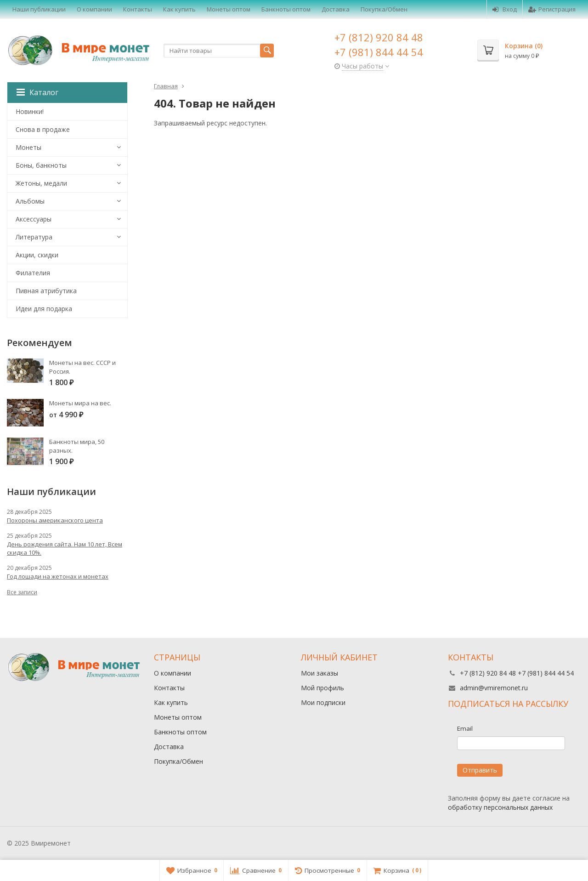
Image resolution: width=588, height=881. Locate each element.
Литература (34, 237)
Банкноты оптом (286, 9)
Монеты (28, 147)
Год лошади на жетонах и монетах (58, 576)
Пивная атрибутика (46, 291)
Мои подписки (323, 702)
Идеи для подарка (44, 309)
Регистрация (552, 9)
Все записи (22, 592)
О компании (94, 9)
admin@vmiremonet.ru (494, 688)
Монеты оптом (229, 9)
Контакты (138, 9)
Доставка (336, 9)
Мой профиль (322, 688)
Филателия (33, 273)
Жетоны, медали (41, 183)
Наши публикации (39, 9)
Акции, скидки (37, 255)
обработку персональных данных (500, 807)
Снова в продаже (43, 129)
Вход (505, 9)
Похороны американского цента (55, 520)
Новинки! (30, 111)
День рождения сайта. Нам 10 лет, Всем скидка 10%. (65, 548)
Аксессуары (34, 219)
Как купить (179, 9)
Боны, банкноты (41, 165)
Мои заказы (319, 673)
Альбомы (30, 201)
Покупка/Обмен (384, 9)
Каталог (37, 92)
